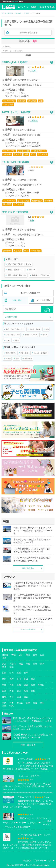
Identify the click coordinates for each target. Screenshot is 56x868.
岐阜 (26, 673)
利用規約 (27, 861)
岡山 (11, 691)
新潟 (4, 679)
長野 (11, 679)
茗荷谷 (17, 340)
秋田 (28, 655)
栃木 (4, 667)
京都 (19, 685)
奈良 (33, 685)
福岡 (4, 703)
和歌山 (41, 685)
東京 (4, 664)
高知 (19, 697)
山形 (42, 655)
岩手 (21, 655)
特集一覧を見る (28, 568)
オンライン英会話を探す (30, 293)
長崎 (28, 703)
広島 (4, 691)
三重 (19, 673)
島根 (33, 691)
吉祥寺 (8, 359)
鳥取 (26, 691)
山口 (19, 691)
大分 (42, 703)
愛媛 (4, 697)
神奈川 (13, 664)
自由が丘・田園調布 (40, 353)
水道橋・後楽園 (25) (15, 270)
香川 (11, 697)
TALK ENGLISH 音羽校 (16, 162)
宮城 (35, 655)
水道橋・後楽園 (35, 329)
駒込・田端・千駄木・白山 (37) (19, 264)
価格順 (28, 55)
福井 (33, 679)
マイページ (23, 7)
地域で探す (17, 300)
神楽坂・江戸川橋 (31, 335)
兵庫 (11, 685)
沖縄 (11, 706)
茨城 (35, 664)
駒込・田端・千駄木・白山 (15, 329)
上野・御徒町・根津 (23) (17, 275)
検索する (47, 309)
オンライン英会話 (47, 7)
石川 (19, 679)
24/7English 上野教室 (15, 62)
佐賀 (35, 703)
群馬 (42, 664)
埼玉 (21, 664)
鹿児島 (20, 703)
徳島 (26, 697)
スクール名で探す (43, 300)
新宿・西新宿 (11, 353)
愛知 (4, 673)
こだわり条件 (11, 317)
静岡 (11, 673)
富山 (26, 679)
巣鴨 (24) (32, 270)
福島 (4, 658)
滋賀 (26, 685)
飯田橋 (45, 335)
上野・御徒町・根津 (13, 335)
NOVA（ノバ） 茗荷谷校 (16, 112)
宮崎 (4, 706)
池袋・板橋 (24, 353)
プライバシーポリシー (44, 861)
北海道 (5, 655)
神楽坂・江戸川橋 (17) (40, 275)
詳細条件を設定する (29, 33)
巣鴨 (47, 329)
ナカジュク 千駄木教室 (15, 212)
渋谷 (18, 359)
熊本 (11, 703)
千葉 (28, 664)
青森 (14, 655)
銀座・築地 (28, 359)
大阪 (4, 685)
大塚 (8, 340)
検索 (34, 7)
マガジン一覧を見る (28, 629)
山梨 (11, 667)
